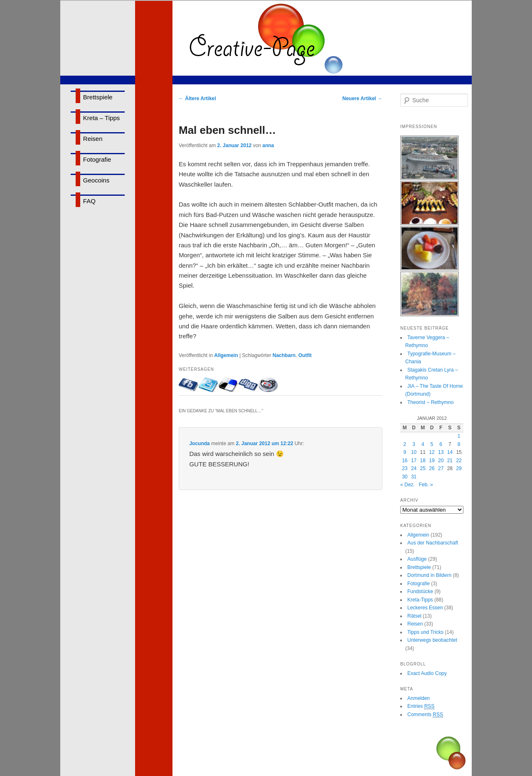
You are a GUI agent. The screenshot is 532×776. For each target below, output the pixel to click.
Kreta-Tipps (420, 600)
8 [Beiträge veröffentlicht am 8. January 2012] (459, 444)
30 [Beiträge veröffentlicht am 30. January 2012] (405, 477)
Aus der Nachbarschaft (433, 543)
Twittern (209, 385)
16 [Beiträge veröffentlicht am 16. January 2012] (405, 461)
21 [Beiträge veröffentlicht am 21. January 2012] (450, 461)
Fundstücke (420, 591)
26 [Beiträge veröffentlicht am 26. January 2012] (432, 468)
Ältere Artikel (197, 99)
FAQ (89, 201)
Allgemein (226, 355)
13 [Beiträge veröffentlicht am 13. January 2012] (441, 452)
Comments (425, 715)
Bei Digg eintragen (249, 385)
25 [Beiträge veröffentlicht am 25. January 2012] (423, 468)
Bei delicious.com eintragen (229, 385)
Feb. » (426, 485)
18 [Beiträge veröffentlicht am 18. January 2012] (423, 461)
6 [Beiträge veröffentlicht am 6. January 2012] (441, 444)
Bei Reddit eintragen (268, 385)
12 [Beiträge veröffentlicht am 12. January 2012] (432, 452)
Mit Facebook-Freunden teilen (189, 385)
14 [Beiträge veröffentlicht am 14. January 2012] (450, 452)
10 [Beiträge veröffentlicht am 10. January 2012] (414, 452)
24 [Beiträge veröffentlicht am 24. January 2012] (414, 468)
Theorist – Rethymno (430, 402)
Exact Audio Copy (427, 673)
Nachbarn (284, 355)
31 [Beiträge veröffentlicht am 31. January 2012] (414, 477)
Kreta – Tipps (101, 118)
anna (268, 145)
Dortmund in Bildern (429, 575)
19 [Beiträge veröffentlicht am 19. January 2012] (432, 461)
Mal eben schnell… (227, 130)
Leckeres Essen (425, 608)
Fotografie (97, 159)
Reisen (93, 139)
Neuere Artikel (362, 99)
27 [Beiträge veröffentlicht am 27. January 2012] (441, 468)
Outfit (305, 355)
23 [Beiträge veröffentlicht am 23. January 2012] (405, 468)
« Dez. (408, 485)
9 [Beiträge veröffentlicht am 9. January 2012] (405, 452)
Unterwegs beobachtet (432, 640)
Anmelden (419, 698)
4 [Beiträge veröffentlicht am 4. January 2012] (423, 444)
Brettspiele (98, 97)
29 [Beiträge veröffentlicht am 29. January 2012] (459, 468)
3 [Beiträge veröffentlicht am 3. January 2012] (414, 444)
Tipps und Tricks (425, 632)
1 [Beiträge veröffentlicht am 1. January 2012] (459, 436)
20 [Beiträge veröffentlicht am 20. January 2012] (441, 461)
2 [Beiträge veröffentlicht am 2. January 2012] (405, 444)
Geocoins (96, 180)
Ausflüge (417, 559)
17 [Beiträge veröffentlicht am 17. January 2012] (414, 461)
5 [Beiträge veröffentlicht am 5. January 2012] (432, 444)
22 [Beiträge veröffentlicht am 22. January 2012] (459, 461)
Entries (421, 706)
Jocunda (199, 443)
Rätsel (414, 616)
